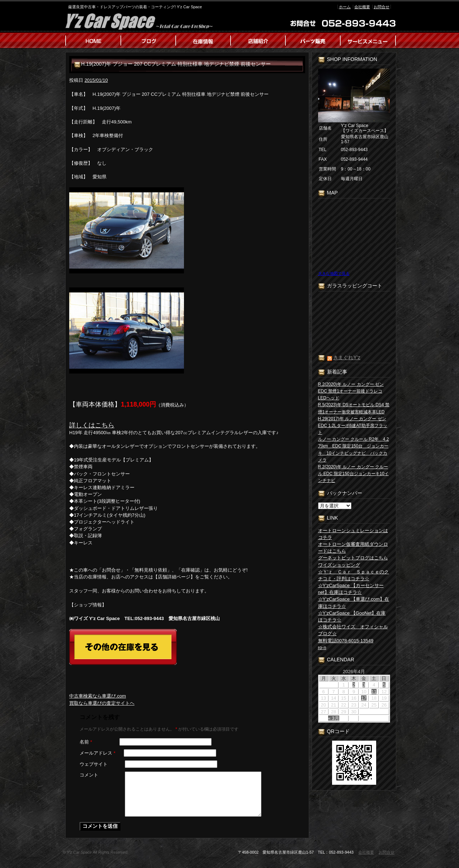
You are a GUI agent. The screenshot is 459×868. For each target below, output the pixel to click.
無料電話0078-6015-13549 (346, 641)
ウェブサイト (94, 764)
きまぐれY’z (347, 357)
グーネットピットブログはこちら (353, 558)
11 (374, 692)
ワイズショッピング (339, 565)
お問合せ (382, 7)
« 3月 (334, 718)
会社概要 (362, 7)
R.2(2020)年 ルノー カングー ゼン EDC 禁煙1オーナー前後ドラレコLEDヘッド (351, 391)
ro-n (322, 648)
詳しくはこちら (92, 425)
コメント (89, 775)
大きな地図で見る (334, 273)
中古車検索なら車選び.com (98, 696)
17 (364, 698)
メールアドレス (98, 753)
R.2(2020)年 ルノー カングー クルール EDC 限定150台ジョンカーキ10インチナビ (353, 474)
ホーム (345, 7)
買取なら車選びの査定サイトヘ (102, 703)
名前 (86, 742)
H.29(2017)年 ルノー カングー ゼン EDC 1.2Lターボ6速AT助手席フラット (353, 426)
